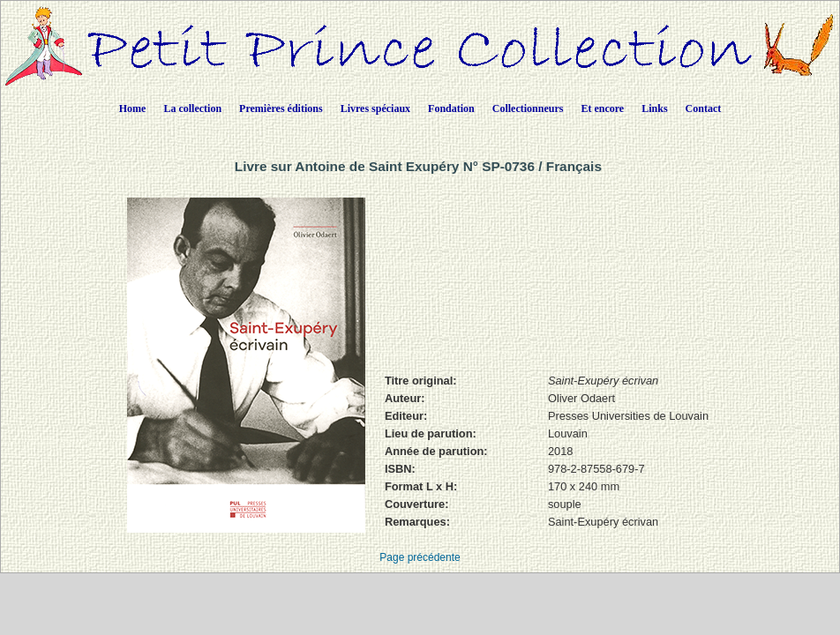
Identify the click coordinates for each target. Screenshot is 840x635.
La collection (192, 108)
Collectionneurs (528, 108)
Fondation (451, 108)
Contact (704, 108)
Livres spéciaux (375, 108)
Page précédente (420, 557)
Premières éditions (281, 108)
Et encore (602, 108)
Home (133, 108)
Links (654, 108)
